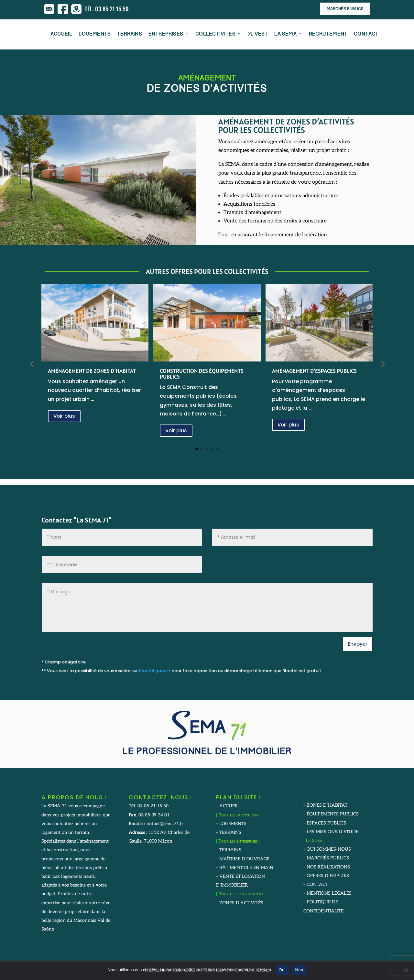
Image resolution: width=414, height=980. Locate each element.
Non (299, 970)
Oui (282, 970)
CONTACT (366, 34)
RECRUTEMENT (328, 34)
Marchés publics (345, 9)
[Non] (406, 970)
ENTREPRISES (169, 35)
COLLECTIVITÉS (218, 35)
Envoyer (358, 644)
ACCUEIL (61, 34)
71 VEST (258, 34)
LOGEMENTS (95, 34)
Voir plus (64, 416)
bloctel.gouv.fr (155, 671)
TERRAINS (130, 34)
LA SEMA (288, 35)
